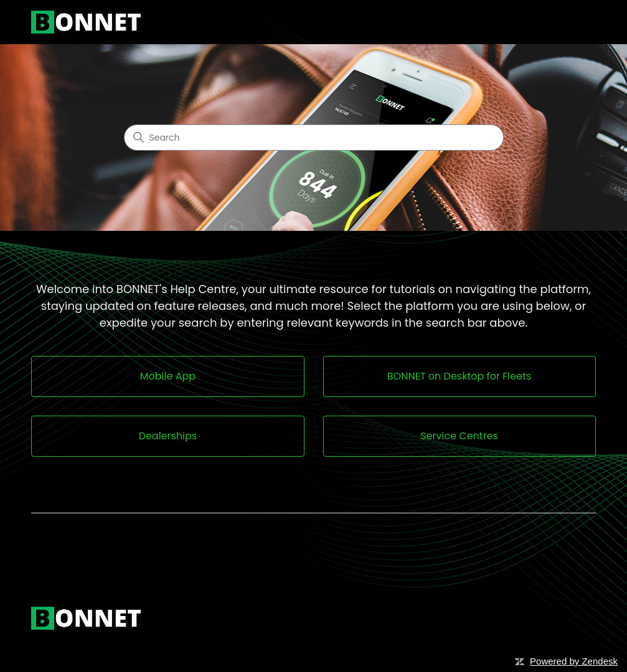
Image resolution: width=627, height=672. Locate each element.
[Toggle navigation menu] (574, 22)
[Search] (314, 138)
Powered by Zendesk (574, 661)
